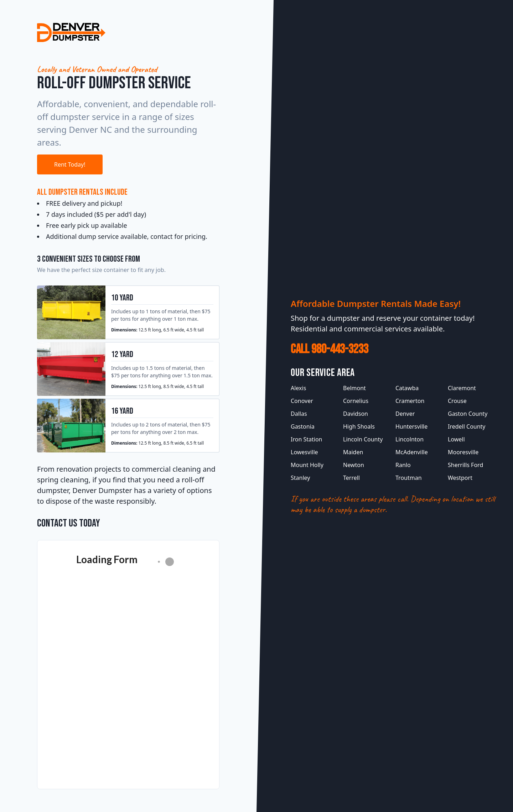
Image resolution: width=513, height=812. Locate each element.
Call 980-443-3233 (330, 349)
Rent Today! (70, 164)
